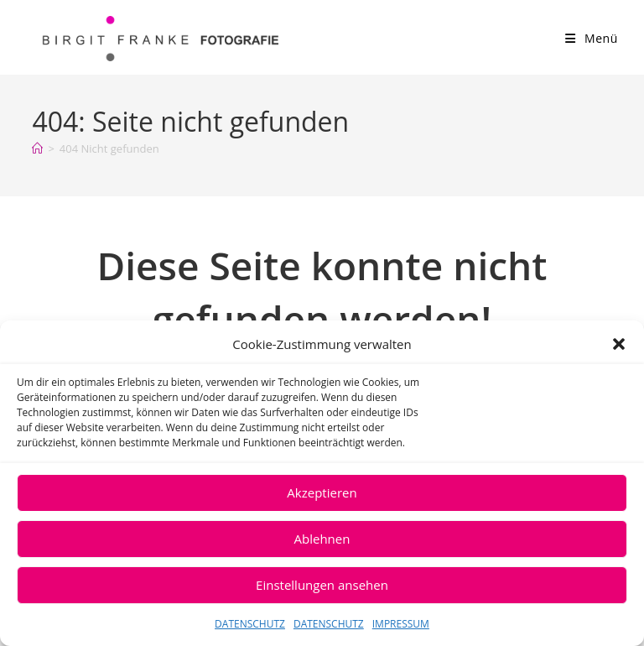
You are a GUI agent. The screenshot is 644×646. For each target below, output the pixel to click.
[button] (619, 344)
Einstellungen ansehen (322, 585)
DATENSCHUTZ (250, 624)
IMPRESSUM (401, 624)
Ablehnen (322, 539)
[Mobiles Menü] (592, 38)
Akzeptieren (322, 492)
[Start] (37, 148)
